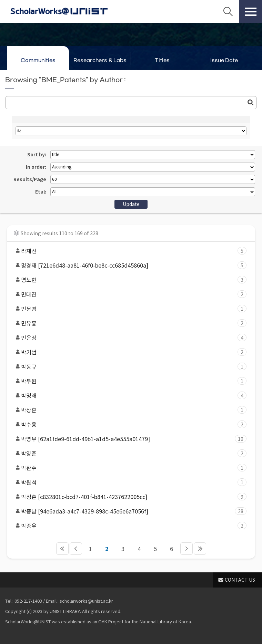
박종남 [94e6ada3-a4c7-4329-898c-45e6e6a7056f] (129, 511)
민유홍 (129, 323)
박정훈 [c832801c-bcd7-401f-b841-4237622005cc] (129, 497)
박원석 (129, 482)
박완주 (129, 468)
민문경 (129, 309)
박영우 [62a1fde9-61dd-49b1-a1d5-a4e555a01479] (129, 439)
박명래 (129, 396)
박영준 (129, 453)
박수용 (129, 424)
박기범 (129, 352)
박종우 (129, 526)
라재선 (129, 251)
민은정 (129, 338)
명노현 (129, 280)
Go (251, 102)
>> (200, 549)
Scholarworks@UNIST (59, 11)
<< (62, 549)
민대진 (129, 294)
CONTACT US (240, 580)
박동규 (129, 367)
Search (228, 11)
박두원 (129, 381)
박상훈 (129, 410)
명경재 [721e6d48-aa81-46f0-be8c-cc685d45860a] (129, 265)
